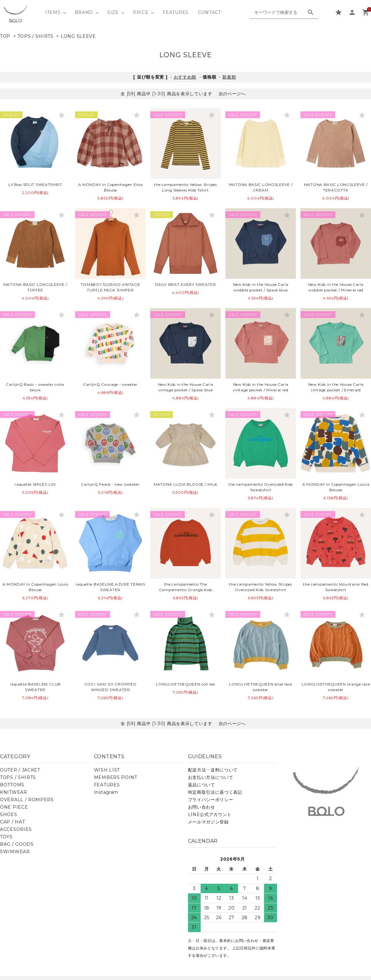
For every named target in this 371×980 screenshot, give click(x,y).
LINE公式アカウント (210, 815)
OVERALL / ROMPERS (27, 800)
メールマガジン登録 (208, 822)
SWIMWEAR (15, 852)
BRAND (84, 12)
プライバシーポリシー (211, 800)
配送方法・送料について (213, 770)
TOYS (6, 837)
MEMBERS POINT (116, 777)
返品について (202, 785)
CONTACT (209, 12)
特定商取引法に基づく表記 (215, 792)
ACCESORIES (16, 829)
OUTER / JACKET (20, 770)
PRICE (141, 12)
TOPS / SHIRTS (36, 36)
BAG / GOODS (17, 844)
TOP (5, 36)
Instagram (106, 792)
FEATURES (176, 12)
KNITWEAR (14, 792)
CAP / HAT (12, 822)
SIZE (113, 12)
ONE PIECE (14, 807)
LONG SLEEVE (78, 36)
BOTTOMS (12, 785)
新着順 (229, 77)
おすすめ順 (185, 77)
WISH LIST (107, 770)
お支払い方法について (211, 777)
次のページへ (232, 94)
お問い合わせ (202, 807)
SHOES (9, 815)
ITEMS (53, 12)
